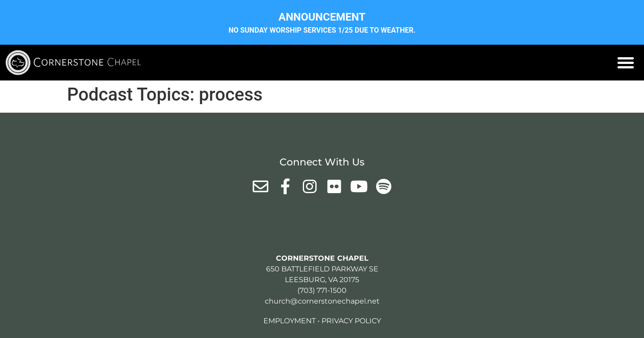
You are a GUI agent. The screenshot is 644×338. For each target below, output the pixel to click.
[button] (626, 63)
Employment (290, 321)
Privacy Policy (351, 321)
